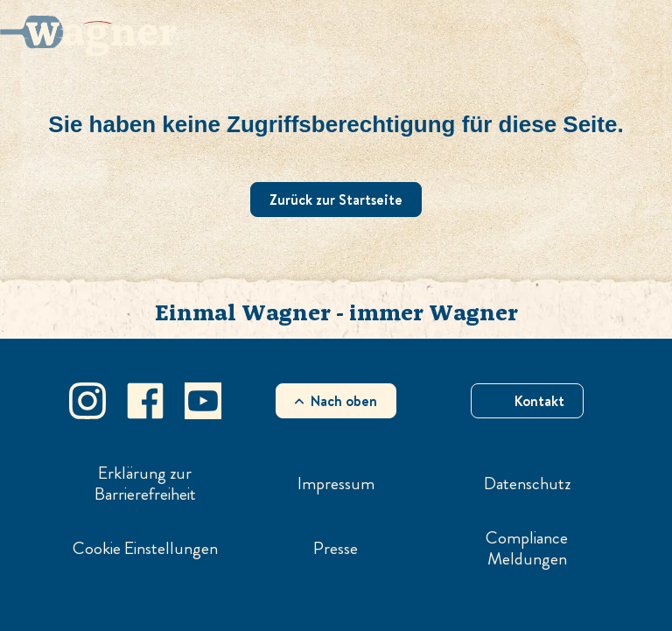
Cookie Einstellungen (145, 549)
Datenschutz (527, 484)
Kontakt (539, 401)
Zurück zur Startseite (336, 200)
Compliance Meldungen (527, 549)
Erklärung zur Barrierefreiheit (145, 484)
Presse (336, 549)
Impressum (336, 484)
